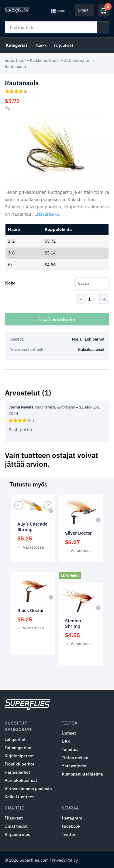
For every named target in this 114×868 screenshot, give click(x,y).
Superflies (14, 60)
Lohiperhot (95, 339)
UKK (66, 741)
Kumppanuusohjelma (82, 774)
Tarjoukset (63, 45)
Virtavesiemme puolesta (28, 789)
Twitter (69, 834)
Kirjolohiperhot (19, 756)
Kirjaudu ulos (17, 834)
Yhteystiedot (74, 766)
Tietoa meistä (75, 758)
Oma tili (85, 10)
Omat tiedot (16, 826)
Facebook (71, 826)
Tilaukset (14, 818)
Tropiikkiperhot (19, 764)
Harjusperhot (17, 772)
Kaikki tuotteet (44, 60)
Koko (10, 283)
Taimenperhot (18, 748)
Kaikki (42, 45)
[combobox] (92, 283)
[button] (7, 108)
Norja (77, 339)
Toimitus (70, 749)
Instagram (72, 818)
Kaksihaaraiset (91, 350)
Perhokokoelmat (21, 780)
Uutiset (69, 733)
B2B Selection (77, 60)
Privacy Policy (65, 860)
